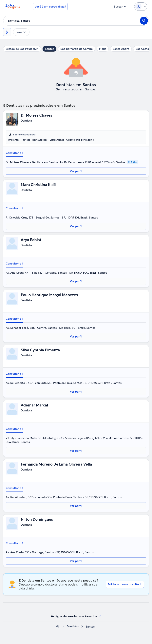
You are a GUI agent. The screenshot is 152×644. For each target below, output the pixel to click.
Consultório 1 (14, 153)
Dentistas (73, 627)
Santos (49, 49)
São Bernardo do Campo (76, 49)
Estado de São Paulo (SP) (22, 49)
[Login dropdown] (141, 7)
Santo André (121, 49)
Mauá (103, 49)
